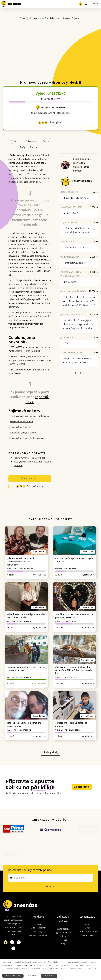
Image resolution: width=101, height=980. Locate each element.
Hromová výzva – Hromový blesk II (30, 458)
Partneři (35, 147)
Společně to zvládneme (21, 422)
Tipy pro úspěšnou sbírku (63, 924)
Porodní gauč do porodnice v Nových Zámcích (74, 560)
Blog (63, 933)
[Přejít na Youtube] (19, 932)
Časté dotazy (63, 918)
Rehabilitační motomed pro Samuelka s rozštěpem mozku (26, 616)
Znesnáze (86, 906)
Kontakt (88, 914)
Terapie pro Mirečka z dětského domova (71, 725)
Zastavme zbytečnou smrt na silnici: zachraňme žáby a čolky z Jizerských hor (74, 670)
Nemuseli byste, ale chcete (23, 433)
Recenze (63, 929)
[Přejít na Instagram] (12, 932)
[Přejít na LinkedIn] (13, 938)
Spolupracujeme (88, 925)
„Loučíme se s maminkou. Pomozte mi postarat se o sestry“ (75, 616)
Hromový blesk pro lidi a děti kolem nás (29, 416)
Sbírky (38, 914)
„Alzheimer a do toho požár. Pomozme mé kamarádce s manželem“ (21, 562)
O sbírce (15, 141)
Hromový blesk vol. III (21, 427)
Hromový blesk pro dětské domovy (27, 438)
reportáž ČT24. (37, 400)
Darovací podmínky (38, 925)
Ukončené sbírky (38, 917)
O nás (88, 917)
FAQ (22, 147)
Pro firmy (38, 921)
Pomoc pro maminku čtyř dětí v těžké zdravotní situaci (26, 669)
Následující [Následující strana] (85, 374)
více (51, 969)
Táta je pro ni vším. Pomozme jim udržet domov (24, 725)
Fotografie (31, 141)
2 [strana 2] (81, 373)
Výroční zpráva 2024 (88, 921)
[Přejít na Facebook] (6, 932)
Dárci (46, 141)
